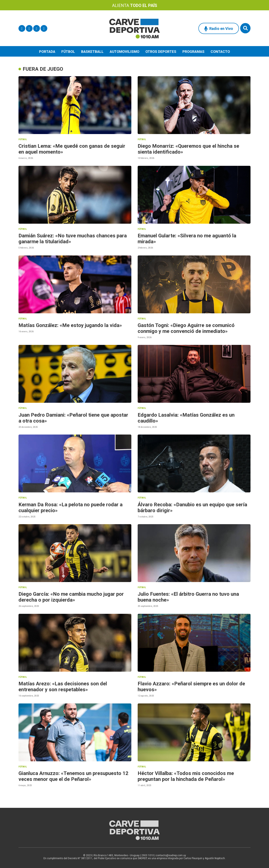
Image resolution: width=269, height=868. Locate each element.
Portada (47, 52)
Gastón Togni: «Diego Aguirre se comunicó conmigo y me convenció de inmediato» (186, 328)
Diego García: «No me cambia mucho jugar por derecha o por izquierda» (71, 597)
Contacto (220, 52)
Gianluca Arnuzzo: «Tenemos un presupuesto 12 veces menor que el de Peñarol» (73, 776)
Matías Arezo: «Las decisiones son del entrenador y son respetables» (63, 687)
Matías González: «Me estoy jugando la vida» (70, 325)
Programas (193, 52)
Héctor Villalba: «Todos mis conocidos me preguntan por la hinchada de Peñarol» (186, 776)
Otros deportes (161, 52)
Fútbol (68, 52)
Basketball (92, 52)
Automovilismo (125, 52)
